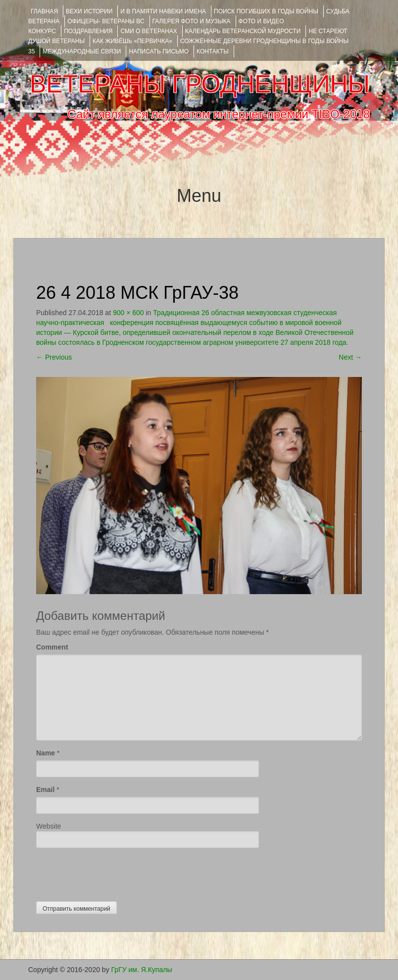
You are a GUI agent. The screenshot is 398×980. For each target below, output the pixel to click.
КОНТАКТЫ (213, 51)
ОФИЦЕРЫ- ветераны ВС (106, 21)
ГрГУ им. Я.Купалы (142, 970)
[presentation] (111, 872)
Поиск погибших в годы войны (266, 11)
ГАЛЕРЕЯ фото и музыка (192, 21)
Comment (52, 647)
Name (46, 753)
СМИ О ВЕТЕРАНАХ (149, 31)
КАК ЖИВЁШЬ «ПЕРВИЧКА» (132, 41)
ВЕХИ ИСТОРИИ (89, 11)
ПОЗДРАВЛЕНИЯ (88, 31)
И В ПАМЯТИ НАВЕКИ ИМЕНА (163, 11)
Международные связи (82, 51)
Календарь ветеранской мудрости (243, 31)
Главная (44, 11)
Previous (54, 357)
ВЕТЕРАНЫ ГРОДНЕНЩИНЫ (200, 84)
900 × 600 (128, 313)
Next (350, 357)
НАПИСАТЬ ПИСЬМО (159, 51)
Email (45, 790)
